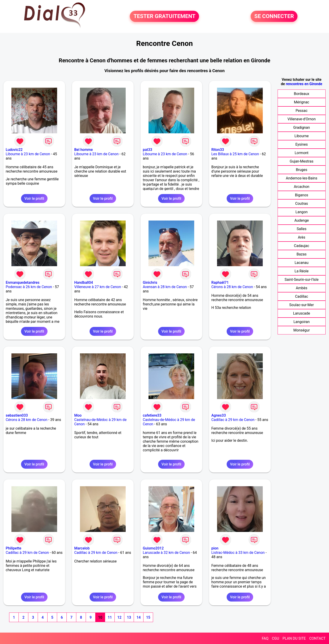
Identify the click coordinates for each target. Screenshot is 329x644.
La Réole (301, 271)
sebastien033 (17, 415)
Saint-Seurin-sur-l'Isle (302, 280)
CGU (276, 638)
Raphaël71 (220, 283)
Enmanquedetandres (23, 283)
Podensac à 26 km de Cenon (29, 287)
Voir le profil (34, 198)
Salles (302, 229)
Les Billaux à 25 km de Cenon (235, 154)
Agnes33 (219, 415)
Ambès (302, 288)
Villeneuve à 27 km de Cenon (98, 287)
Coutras (302, 204)
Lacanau (302, 263)
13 (129, 617)
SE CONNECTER (274, 16)
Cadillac (301, 296)
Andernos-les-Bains (302, 178)
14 (138, 617)
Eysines (302, 144)
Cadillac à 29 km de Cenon (233, 420)
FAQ (265, 638)
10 (100, 617)
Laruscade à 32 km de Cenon (166, 553)
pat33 (147, 150)
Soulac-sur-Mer (302, 305)
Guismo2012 (153, 548)
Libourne (302, 136)
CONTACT (317, 638)
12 (119, 617)
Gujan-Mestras (302, 161)
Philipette (13, 548)
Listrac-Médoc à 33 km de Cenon (238, 553)
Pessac (302, 111)
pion (215, 548)
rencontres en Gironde (304, 84)
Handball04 (84, 283)
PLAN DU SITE (294, 638)
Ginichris (150, 283)
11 (110, 617)
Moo (78, 415)
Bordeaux (301, 94)
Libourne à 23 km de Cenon (28, 154)
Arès (302, 237)
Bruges (302, 170)
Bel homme (84, 150)
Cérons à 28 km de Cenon (232, 287)
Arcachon (302, 187)
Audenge (301, 220)
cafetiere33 (152, 415)
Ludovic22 (14, 150)
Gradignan (301, 127)
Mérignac (302, 102)
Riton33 (218, 150)
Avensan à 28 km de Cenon (165, 287)
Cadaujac (302, 246)
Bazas (302, 254)
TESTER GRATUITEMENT (164, 16)
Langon (301, 212)
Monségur (302, 330)
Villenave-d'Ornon (301, 119)
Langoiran (301, 322)
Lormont (302, 153)
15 (148, 617)
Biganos (302, 195)
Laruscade (302, 313)
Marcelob (82, 548)
